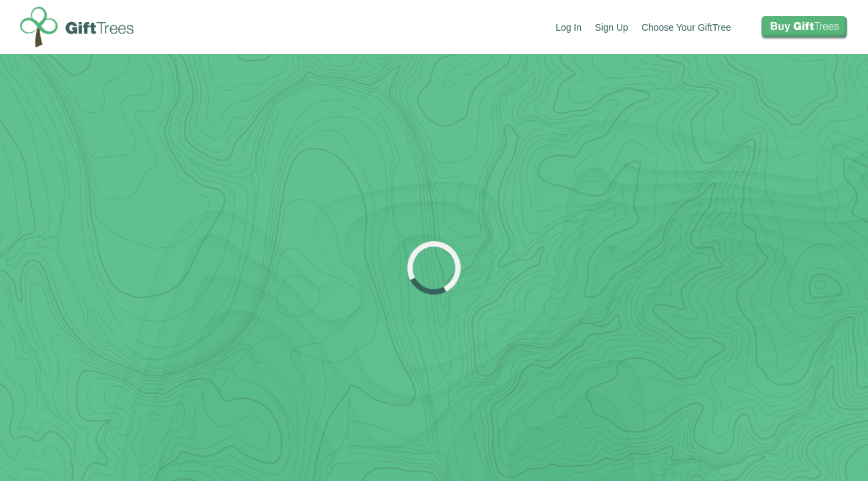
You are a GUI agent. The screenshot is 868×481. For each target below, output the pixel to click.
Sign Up (612, 27)
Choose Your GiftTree (686, 27)
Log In (569, 27)
